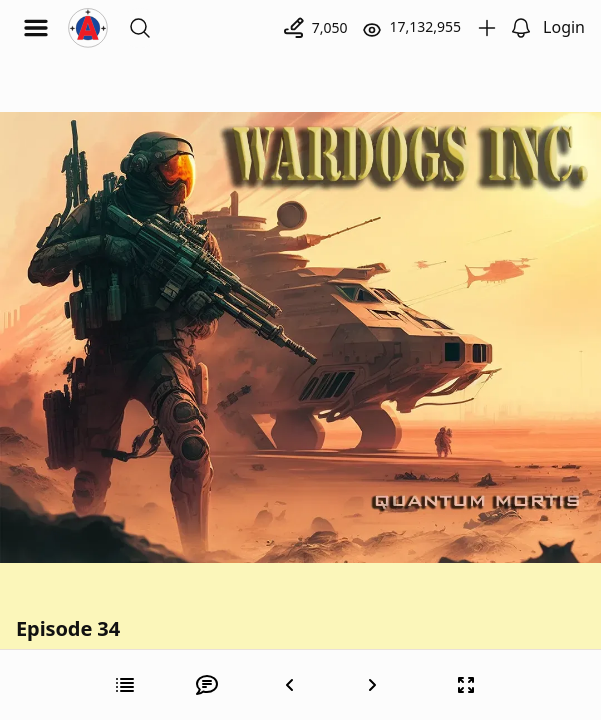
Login (564, 27)
